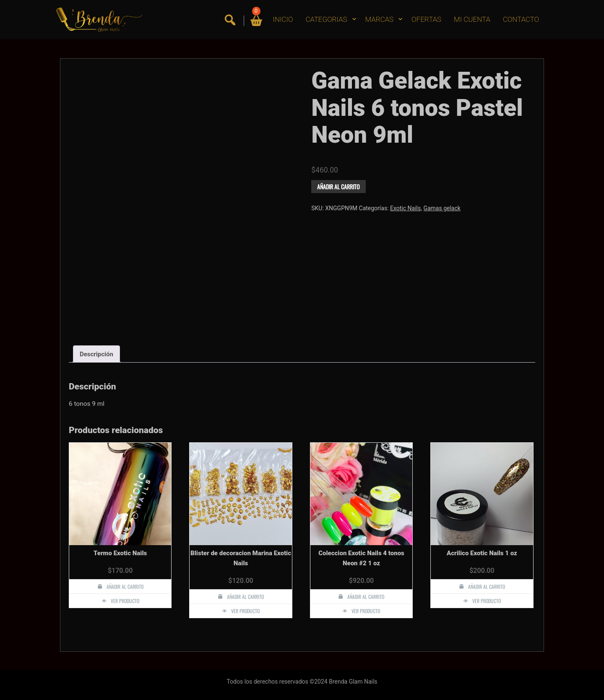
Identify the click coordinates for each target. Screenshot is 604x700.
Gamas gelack (442, 208)
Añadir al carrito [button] (125, 586)
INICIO (283, 19)
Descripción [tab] (96, 354)
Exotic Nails (405, 208)
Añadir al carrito (338, 187)
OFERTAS (426, 19)
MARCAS (380, 19)
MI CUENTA (472, 19)
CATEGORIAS (326, 19)
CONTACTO (521, 19)
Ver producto (125, 601)
